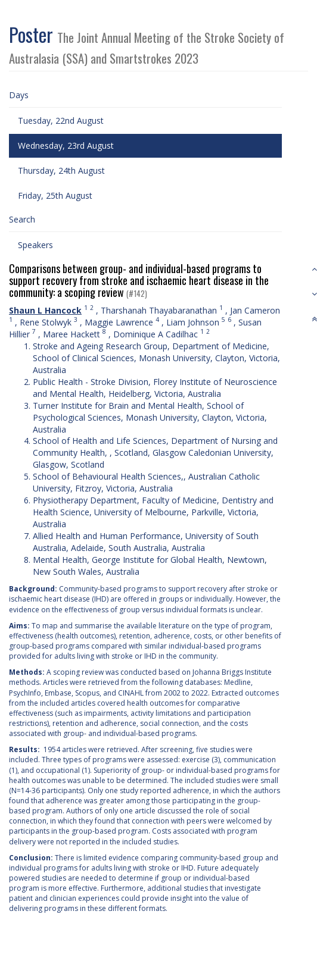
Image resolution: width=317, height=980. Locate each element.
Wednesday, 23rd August (66, 145)
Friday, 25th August (55, 195)
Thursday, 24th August (61, 170)
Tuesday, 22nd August (61, 120)
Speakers (35, 245)
